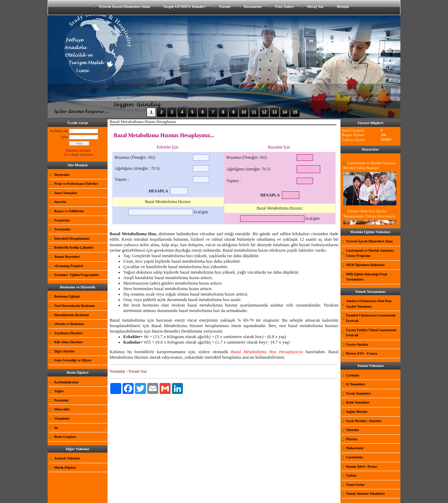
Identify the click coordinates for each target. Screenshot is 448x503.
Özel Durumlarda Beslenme (74, 306)
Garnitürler (355, 457)
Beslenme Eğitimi (67, 296)
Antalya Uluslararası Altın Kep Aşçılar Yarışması (369, 304)
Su (56, 428)
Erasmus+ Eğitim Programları (77, 275)
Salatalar (353, 430)
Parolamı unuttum (78, 150)
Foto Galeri (284, 7)
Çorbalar (353, 375)
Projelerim (62, 220)
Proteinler (61, 400)
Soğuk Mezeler (357, 412)
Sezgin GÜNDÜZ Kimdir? (185, 7)
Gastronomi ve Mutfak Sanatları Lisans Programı (370, 253)
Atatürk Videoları (67, 458)
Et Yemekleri (355, 384)
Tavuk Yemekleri (358, 393)
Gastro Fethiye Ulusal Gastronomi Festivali (371, 333)
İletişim (343, 7)
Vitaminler (62, 418)
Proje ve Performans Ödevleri (76, 184)
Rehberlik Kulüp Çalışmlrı (74, 247)
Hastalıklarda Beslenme (72, 315)
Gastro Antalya (357, 344)
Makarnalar (355, 448)
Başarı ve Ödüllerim (69, 211)
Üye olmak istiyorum (78, 154)
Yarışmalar (62, 229)
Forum (225, 7)
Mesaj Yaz (315, 7)
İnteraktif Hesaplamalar (72, 238)
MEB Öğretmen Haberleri (365, 265)
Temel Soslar (355, 485)
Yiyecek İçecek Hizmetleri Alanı (124, 7)
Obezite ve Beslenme (69, 324)
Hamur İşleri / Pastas (362, 466)
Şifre (65, 137)
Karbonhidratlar (66, 382)
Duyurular (62, 175)
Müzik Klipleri (65, 468)
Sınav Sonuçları (66, 193)
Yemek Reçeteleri (67, 257)
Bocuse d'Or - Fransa (362, 353)
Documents (253, 7)
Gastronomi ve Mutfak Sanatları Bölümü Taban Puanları (370, 165)
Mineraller (62, 409)
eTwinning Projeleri (69, 266)
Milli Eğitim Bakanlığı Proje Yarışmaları (367, 277)
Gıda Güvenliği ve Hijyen (73, 360)
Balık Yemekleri (358, 402)
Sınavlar (60, 202)
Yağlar (59, 391)
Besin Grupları (65, 437)
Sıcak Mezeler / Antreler (364, 421)
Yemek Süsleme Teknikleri (365, 494)
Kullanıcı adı (59, 131)
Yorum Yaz (138, 371)
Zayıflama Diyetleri (69, 333)
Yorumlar (117, 371)
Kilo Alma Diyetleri (68, 342)
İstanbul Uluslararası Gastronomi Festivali (371, 318)
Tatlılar (351, 475)
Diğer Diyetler (65, 351)
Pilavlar (352, 439)
